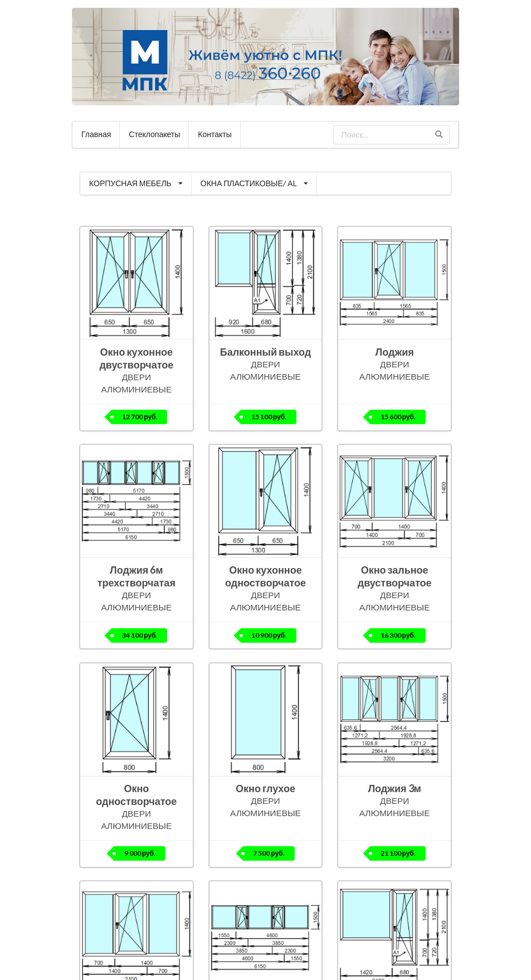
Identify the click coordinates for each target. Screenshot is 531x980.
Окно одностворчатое (136, 795)
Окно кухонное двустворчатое (136, 358)
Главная (96, 134)
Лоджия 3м (394, 788)
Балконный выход (266, 352)
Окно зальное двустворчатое (395, 576)
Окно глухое (265, 788)
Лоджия (395, 352)
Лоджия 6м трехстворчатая (137, 576)
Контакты (215, 134)
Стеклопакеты (154, 134)
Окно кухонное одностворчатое (265, 576)
